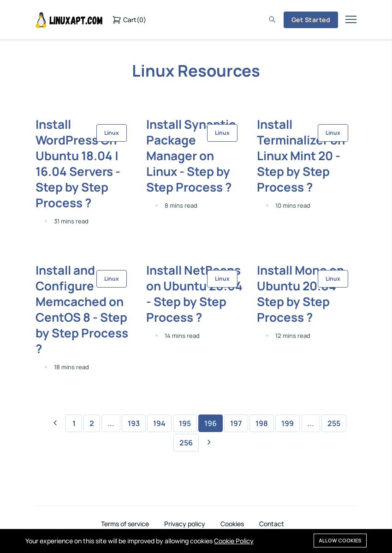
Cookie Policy (234, 541)
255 (334, 423)
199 (288, 423)
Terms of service (125, 524)
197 (236, 423)
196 (211, 423)
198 (262, 423)
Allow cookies (340, 540)
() (129, 20)
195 (185, 423)
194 (159, 423)
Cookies (232, 524)
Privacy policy (185, 524)
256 (186, 443)
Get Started (311, 20)
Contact (272, 524)
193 (134, 423)
